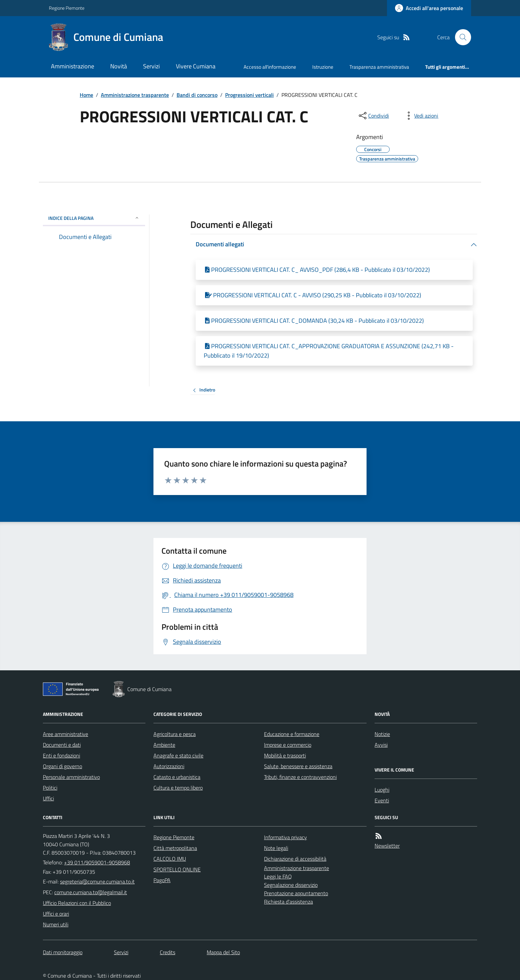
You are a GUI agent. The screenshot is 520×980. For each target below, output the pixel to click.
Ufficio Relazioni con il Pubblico (77, 903)
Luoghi (382, 790)
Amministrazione (73, 66)
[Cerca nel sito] (460, 37)
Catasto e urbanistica (177, 777)
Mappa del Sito (223, 952)
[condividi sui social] (373, 116)
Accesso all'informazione (270, 67)
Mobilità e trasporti (285, 755)
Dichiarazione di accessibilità (295, 859)
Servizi (151, 66)
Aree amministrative (66, 734)
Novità (119, 66)
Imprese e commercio (288, 745)
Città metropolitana (175, 848)
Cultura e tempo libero (178, 788)
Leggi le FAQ (278, 876)
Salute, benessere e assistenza (298, 766)
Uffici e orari (56, 914)
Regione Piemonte (67, 8)
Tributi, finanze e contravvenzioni (300, 777)
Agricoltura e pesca (175, 734)
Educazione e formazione (292, 734)
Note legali (276, 848)
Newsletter (387, 846)
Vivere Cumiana (196, 66)
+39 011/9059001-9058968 (97, 862)
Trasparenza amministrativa (379, 67)
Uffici (48, 798)
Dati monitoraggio (63, 952)
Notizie (382, 734)
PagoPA (162, 880)
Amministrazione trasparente (135, 95)
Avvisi (381, 745)
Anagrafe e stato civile (178, 755)
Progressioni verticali (249, 95)
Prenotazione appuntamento (296, 893)
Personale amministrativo (71, 777)
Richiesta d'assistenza (288, 902)
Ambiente (164, 745)
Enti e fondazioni (61, 755)
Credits (168, 952)
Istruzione (323, 67)
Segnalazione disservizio (291, 885)
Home (86, 95)
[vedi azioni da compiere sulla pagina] (421, 116)
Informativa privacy (285, 837)
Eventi (382, 800)
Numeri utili (56, 924)
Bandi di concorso (197, 95)
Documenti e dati (62, 745)
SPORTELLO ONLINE (177, 869)
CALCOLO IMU (170, 859)
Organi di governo (62, 766)
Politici (50, 788)
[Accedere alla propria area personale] (429, 8)
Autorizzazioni (169, 766)
